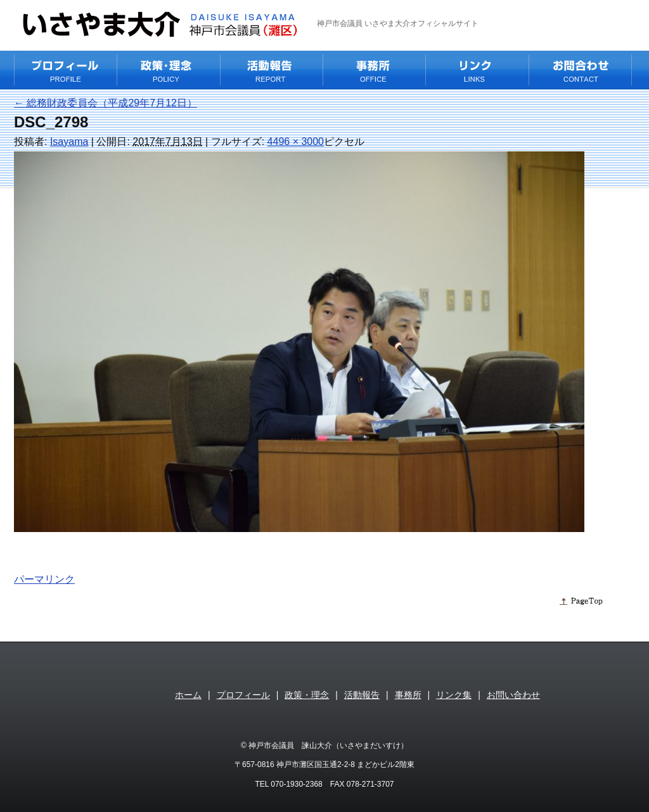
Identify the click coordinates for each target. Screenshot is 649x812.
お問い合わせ (513, 695)
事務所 (408, 695)
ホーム (188, 695)
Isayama (69, 142)
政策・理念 (307, 695)
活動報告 (362, 695)
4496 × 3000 (296, 142)
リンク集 (454, 695)
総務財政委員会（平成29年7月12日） (106, 103)
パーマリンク (44, 579)
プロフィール (243, 695)
